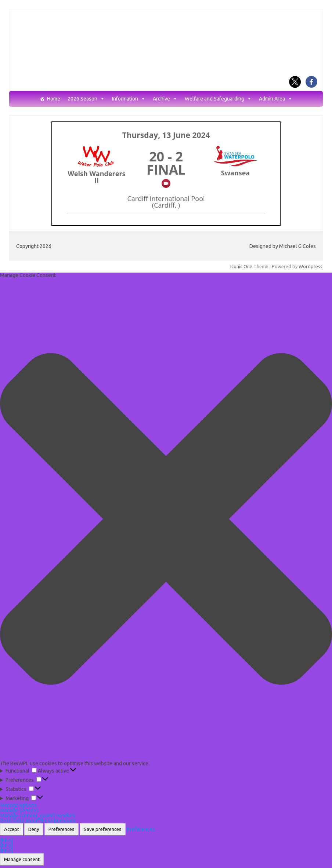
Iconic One (241, 266)
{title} (6, 840)
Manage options (18, 805)
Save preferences (103, 829)
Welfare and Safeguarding (218, 99)
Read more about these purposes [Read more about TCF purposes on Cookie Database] (38, 821)
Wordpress (311, 266)
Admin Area (276, 99)
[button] (166, 519)
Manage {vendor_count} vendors (37, 816)
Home (54, 99)
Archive (165, 99)
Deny (34, 829)
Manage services (19, 810)
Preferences (62, 829)
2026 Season (86, 99)
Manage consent (22, 859)
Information (129, 99)
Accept (12, 829)
